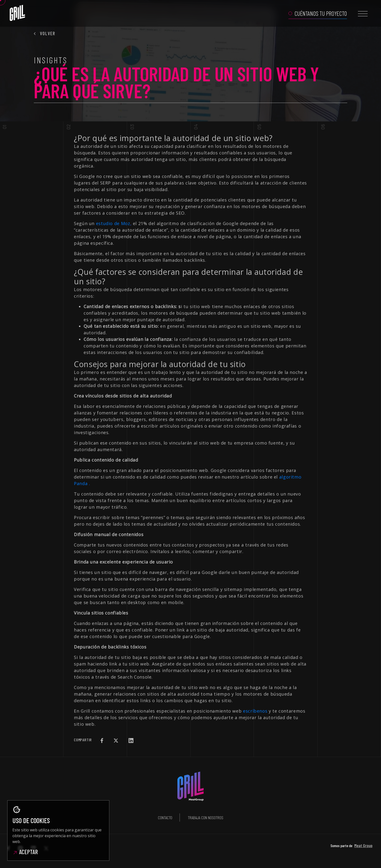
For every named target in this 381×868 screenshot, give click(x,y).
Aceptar (25, 852)
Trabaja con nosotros (206, 817)
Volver (45, 33)
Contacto (165, 817)
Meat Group (363, 845)
